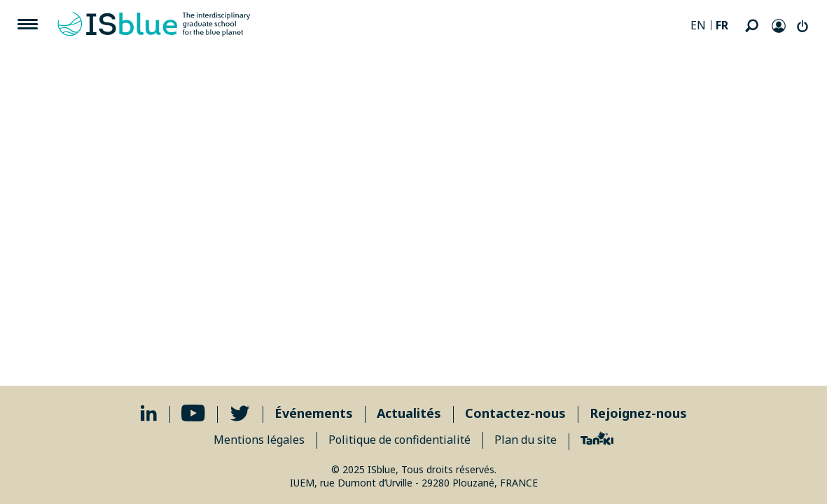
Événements (314, 413)
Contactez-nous (515, 413)
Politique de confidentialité (399, 440)
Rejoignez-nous (638, 413)
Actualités (409, 413)
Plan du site (526, 440)
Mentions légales (259, 440)
